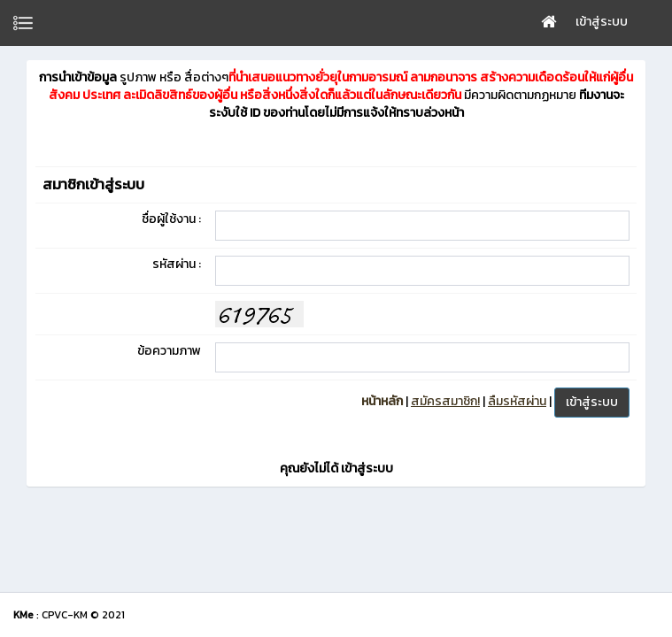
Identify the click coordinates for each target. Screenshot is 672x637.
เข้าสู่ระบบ (602, 22)
